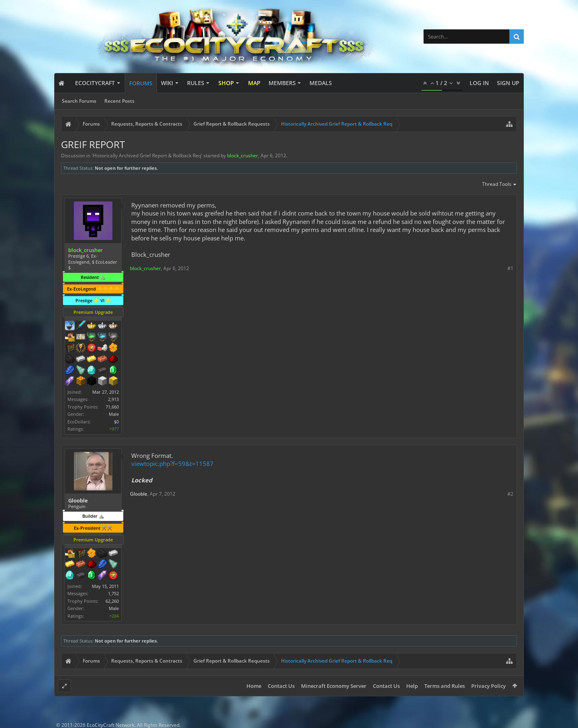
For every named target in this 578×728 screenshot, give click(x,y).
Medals (321, 83)
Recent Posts (119, 101)
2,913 (113, 399)
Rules (196, 83)
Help (412, 686)
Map (254, 83)
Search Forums (79, 101)
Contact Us (281, 686)
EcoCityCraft (95, 83)
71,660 (112, 407)
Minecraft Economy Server (334, 686)
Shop (226, 83)
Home (254, 686)
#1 (510, 268)
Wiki (167, 83)
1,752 (113, 593)
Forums (141, 83)
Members (282, 83)
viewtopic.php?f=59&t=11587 (172, 464)
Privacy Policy (488, 686)
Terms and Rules (445, 686)
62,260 (112, 601)
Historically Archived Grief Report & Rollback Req (147, 156)
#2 (510, 494)
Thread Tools (500, 185)
